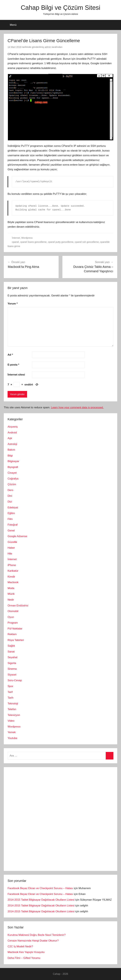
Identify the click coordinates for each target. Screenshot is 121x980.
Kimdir (11, 577)
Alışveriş (13, 427)
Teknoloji (13, 704)
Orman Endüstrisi (18, 606)
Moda (11, 588)
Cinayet (12, 473)
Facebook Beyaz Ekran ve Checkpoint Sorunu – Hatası (40, 888)
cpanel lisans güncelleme (33, 242)
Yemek (12, 732)
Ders (10, 490)
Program (13, 623)
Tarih (10, 698)
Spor (10, 686)
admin (48, 47)
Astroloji (12, 444)
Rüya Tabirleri (16, 640)
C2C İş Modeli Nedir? (20, 946)
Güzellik (12, 542)
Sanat (11, 652)
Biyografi (13, 467)
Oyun (11, 617)
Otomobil (13, 611)
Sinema (12, 669)
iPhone (12, 565)
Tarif (10, 692)
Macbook (13, 582)
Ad (10, 355)
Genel (11, 531)
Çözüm (12, 484)
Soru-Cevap (15, 680)
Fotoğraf (13, 525)
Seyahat (12, 657)
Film (10, 519)
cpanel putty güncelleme (61, 242)
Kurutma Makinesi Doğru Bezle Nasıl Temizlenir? (37, 935)
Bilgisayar (13, 461)
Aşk (10, 438)
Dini (10, 496)
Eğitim (11, 513)
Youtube (12, 738)
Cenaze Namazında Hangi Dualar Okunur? (33, 941)
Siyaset (12, 675)
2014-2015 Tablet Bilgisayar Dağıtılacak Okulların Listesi (41, 900)
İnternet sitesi (16, 375)
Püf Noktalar (15, 629)
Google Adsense (17, 536)
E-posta (13, 365)
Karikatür (13, 571)
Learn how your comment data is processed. (77, 407)
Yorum (13, 304)
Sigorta (12, 663)
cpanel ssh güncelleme (87, 242)
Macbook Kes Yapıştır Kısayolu (26, 952)
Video (11, 721)
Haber (11, 548)
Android (12, 433)
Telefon (12, 709)
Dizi (10, 502)
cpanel (15, 242)
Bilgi (10, 456)
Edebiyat (13, 508)
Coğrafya (13, 479)
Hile (10, 554)
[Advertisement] (31, 818)
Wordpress (27, 238)
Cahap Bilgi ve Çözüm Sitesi (61, 8)
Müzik (11, 594)
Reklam (12, 634)
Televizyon (14, 715)
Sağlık (11, 646)
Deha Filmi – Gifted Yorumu (24, 958)
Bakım (11, 450)
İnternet (16, 238)
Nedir (11, 600)
